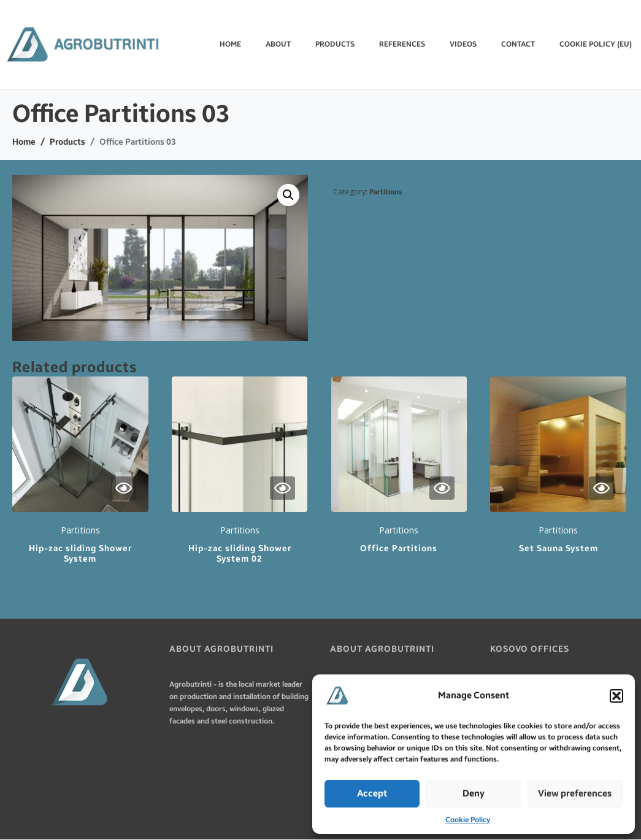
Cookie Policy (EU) (596, 44)
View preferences (575, 793)
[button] (616, 696)
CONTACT (518, 44)
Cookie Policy (468, 820)
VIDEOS (463, 44)
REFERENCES (402, 44)
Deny (474, 793)
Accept (372, 793)
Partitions (386, 192)
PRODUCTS (335, 44)
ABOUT (278, 44)
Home (230, 44)
